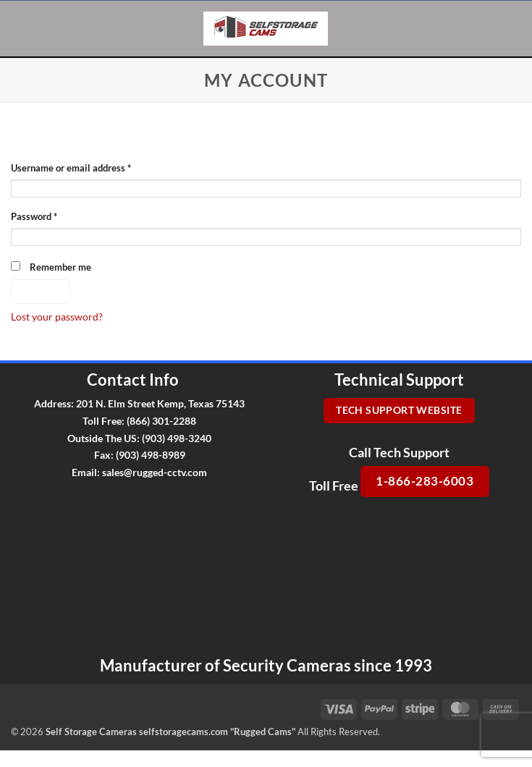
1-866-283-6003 (425, 481)
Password (53, 216)
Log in (40, 292)
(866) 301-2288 (161, 421)
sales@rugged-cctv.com (155, 472)
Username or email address (90, 168)
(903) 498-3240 (177, 438)
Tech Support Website (399, 410)
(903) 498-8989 (151, 455)
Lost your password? (57, 317)
